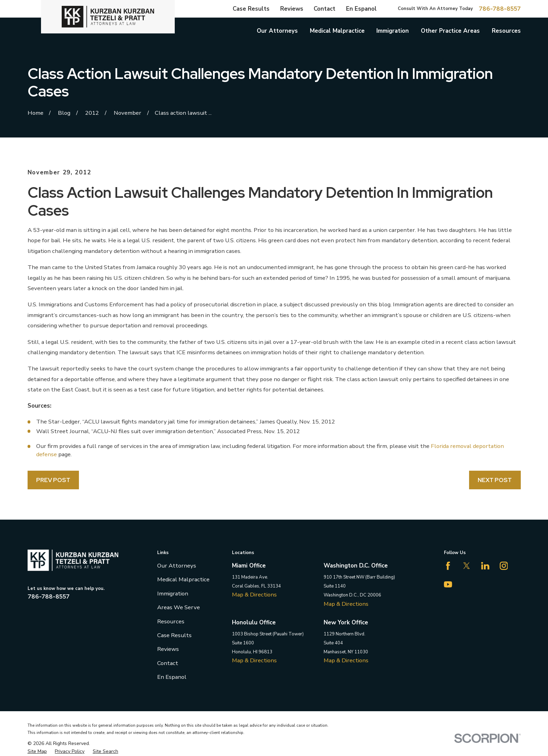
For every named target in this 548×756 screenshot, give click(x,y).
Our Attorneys (177, 566)
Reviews (292, 9)
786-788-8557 (500, 9)
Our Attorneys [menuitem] (277, 31)
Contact (324, 9)
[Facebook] (448, 566)
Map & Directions (254, 595)
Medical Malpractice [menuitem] (337, 31)
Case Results (251, 9)
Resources (171, 621)
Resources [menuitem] (506, 31)
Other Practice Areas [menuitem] (450, 31)
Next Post (495, 480)
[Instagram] (504, 566)
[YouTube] (448, 584)
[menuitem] (37, 752)
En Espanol (361, 9)
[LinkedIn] (485, 566)
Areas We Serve (179, 607)
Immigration (173, 594)
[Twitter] (467, 566)
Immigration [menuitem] (393, 31)
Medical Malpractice (183, 579)
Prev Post (53, 480)
